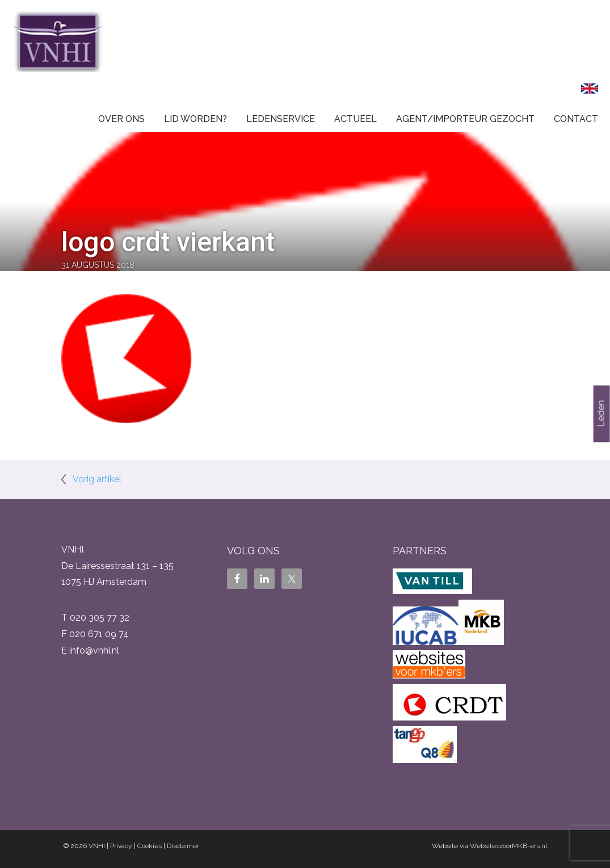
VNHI (97, 846)
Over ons (121, 119)
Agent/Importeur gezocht (465, 119)
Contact (576, 119)
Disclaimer (183, 846)
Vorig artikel (97, 479)
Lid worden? (195, 119)
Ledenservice (281, 119)
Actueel (356, 119)
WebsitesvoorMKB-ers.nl (508, 846)
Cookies (150, 846)
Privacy (121, 846)
